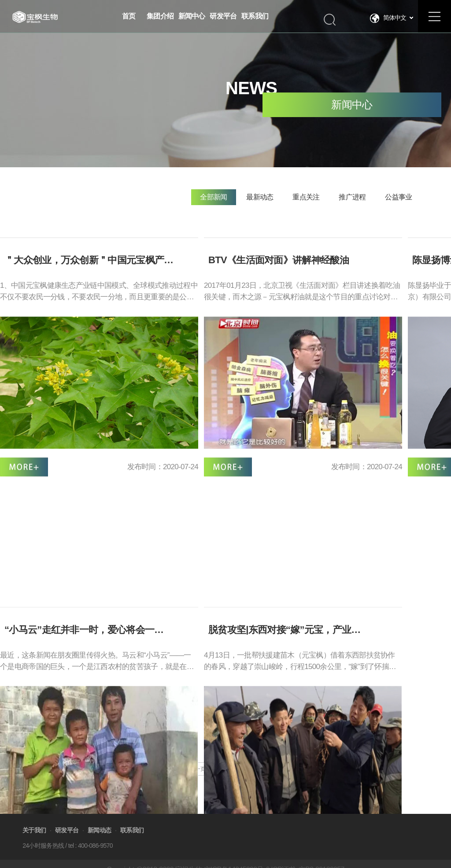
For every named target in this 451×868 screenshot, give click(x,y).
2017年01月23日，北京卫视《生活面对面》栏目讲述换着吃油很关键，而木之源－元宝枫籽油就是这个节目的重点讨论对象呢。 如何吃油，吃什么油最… (302, 315)
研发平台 (67, 844)
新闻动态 (99, 844)
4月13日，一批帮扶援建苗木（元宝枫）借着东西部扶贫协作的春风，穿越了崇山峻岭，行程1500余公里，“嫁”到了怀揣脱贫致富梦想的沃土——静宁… (300, 756)
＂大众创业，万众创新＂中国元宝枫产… (89, 283)
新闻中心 (352, 105)
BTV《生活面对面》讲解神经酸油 (279, 283)
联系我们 (132, 844)
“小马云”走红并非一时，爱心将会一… (84, 724)
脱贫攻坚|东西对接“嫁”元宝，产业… (285, 724)
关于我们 (34, 844)
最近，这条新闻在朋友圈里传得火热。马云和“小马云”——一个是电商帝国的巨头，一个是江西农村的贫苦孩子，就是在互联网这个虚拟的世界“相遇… (97, 756)
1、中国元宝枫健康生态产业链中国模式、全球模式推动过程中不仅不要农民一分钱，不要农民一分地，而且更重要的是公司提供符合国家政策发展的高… (99, 315)
